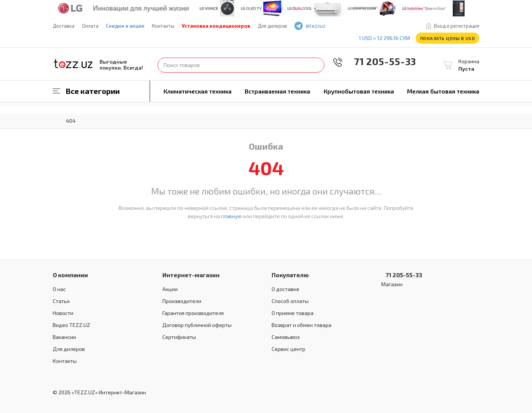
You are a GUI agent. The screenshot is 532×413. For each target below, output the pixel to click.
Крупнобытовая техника (359, 91)
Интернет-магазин (191, 275)
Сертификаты (179, 337)
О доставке (285, 289)
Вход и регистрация (457, 26)
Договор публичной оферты (197, 325)
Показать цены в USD (448, 38)
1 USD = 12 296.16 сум (384, 38)
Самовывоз (286, 337)
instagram (367, 26)
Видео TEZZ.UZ (71, 325)
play (356, 26)
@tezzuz (316, 26)
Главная (56, 120)
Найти (317, 65)
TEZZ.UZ (73, 64)
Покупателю (290, 275)
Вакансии (64, 337)
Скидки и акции (125, 26)
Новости (63, 313)
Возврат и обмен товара (302, 325)
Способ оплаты (290, 301)
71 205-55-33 (380, 61)
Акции (170, 289)
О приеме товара (293, 313)
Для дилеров (272, 26)
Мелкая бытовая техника (443, 91)
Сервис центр (288, 349)
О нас (59, 289)
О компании (70, 275)
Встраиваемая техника (277, 91)
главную (231, 216)
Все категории (93, 91)
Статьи (61, 301)
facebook (345, 26)
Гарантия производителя (193, 313)
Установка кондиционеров (216, 26)
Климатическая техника (198, 91)
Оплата (90, 26)
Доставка (64, 26)
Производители (182, 301)
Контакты (163, 26)
